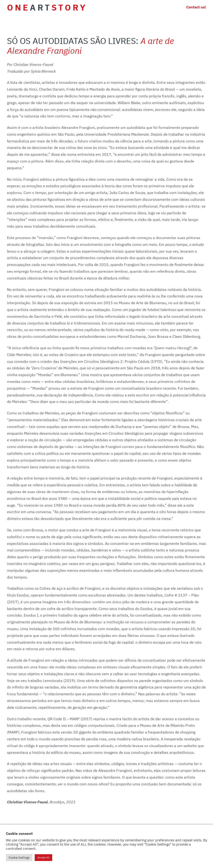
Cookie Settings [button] (19, 858)
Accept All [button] (43, 857)
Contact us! (196, 7)
